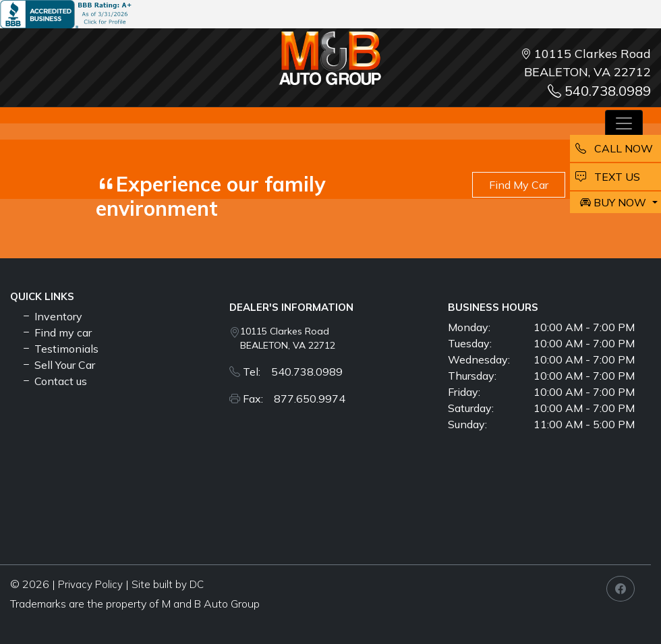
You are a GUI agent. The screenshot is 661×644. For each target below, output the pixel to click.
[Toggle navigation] (624, 123)
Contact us (54, 381)
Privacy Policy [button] (90, 584)
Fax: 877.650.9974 (294, 399)
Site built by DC (168, 584)
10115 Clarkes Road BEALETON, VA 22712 (288, 338)
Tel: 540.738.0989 (293, 372)
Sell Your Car (58, 365)
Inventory (52, 316)
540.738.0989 (599, 91)
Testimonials (60, 349)
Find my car (56, 332)
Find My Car (519, 185)
